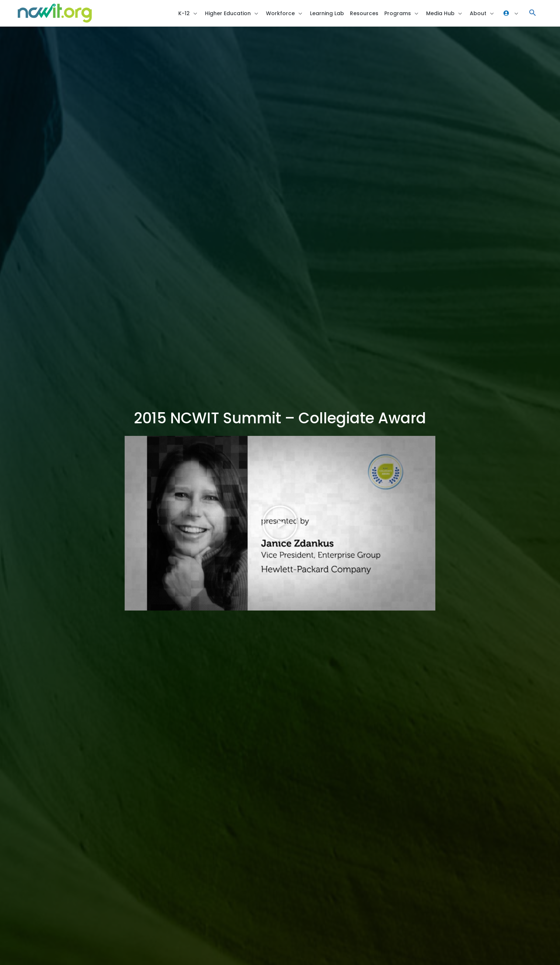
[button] (533, 13)
